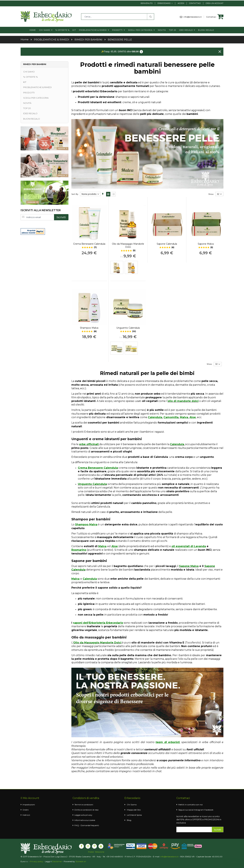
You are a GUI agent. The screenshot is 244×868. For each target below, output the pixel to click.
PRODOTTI (29, 93)
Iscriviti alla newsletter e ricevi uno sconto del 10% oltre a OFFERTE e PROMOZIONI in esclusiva (199, 820)
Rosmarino (79, 550)
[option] (117, 267)
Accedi (181, 3)
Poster (91, 852)
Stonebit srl (81, 861)
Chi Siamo (132, 805)
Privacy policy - (37, 861)
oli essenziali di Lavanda (189, 546)
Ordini (26, 810)
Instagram (199, 810)
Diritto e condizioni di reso (86, 810)
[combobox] (118, 17)
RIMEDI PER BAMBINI (88, 40)
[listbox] (128, 268)
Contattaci (195, 3)
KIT (25, 82)
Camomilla (171, 417)
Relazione (100, 852)
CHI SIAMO (29, 72)
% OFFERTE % (30, 77)
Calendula (155, 417)
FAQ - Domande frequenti (87, 825)
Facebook (209, 810)
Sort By (75, 194)
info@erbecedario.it (194, 17)
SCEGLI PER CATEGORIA (36, 98)
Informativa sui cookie (85, 820)
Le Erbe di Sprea (134, 815)
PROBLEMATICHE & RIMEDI (52, 40)
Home (25, 39)
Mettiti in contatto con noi (190, 805)
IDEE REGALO (30, 113)
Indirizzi (26, 815)
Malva (184, 417)
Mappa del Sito (134, 810)
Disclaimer (57, 861)
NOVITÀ (27, 103)
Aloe (193, 417)
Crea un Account (215, 3)
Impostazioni (29, 805)
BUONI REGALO (32, 119)
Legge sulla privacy (83, 815)
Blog (129, 820)
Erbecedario (164, 3)
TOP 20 (27, 108)
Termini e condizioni (84, 805)
